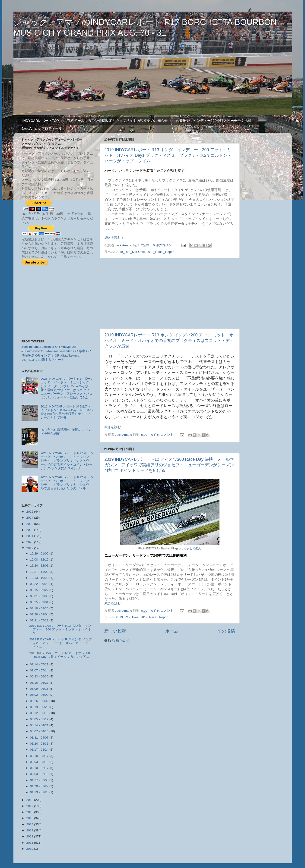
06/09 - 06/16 (40, 689)
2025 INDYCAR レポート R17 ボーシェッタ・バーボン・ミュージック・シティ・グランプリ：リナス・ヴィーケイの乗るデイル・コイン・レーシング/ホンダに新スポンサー (67, 461)
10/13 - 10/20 (40, 578)
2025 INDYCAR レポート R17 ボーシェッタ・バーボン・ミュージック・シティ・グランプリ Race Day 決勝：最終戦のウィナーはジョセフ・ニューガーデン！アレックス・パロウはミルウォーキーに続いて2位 (67, 388)
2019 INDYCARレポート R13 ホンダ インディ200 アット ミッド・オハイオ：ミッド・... (61, 643)
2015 (30, 818)
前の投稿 (226, 631)
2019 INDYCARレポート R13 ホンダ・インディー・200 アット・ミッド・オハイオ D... (60, 629)
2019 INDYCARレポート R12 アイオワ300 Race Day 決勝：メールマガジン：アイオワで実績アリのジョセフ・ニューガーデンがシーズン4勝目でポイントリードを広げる (169, 465)
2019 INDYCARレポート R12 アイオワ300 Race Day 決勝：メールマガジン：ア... (59, 655)
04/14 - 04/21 (40, 725)
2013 (30, 830)
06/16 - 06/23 (40, 683)
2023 (30, 524)
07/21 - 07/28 (40, 620)
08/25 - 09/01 (40, 602)
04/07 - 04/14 (40, 731)
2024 (30, 518)
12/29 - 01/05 (40, 553)
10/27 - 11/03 (40, 572)
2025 (30, 512)
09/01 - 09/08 (40, 596)
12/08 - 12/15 (40, 559)
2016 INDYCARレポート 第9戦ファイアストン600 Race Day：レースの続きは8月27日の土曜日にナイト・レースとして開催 (67, 412)
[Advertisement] (170, 293)
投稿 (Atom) (121, 641)
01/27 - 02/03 (40, 780)
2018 (30, 800)
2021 (30, 536)
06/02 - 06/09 (40, 695)
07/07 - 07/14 (40, 670)
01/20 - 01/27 (40, 786)
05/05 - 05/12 (40, 719)
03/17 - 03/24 (40, 750)
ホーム (172, 631)
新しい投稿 (115, 631)
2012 (30, 836)
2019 (30, 548)
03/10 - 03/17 (40, 756)
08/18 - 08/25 (40, 608)
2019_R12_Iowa (127, 617)
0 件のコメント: (165, 245)
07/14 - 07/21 (40, 664)
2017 (30, 806)
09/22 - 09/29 (40, 584)
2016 (30, 812)
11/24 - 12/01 (40, 566)
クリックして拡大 (190, 548)
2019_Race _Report (160, 252)
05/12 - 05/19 (40, 713)
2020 (30, 542)
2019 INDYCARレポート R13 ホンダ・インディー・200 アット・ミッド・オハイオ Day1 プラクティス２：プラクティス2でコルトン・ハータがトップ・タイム (168, 155)
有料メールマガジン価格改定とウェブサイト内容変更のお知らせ (117, 121)
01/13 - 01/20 (40, 792)
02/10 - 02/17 (40, 768)
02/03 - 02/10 (40, 774)
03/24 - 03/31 (40, 744)
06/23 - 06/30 (40, 676)
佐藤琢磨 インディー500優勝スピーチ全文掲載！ (215, 121)
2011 (30, 843)
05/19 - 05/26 (40, 707)
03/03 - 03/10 (40, 762)
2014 (30, 824)
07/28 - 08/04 (40, 614)
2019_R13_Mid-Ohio (130, 252)
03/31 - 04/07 (40, 738)
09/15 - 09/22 (40, 590)
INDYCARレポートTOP (41, 121)
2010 (30, 849)
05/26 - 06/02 (40, 701)
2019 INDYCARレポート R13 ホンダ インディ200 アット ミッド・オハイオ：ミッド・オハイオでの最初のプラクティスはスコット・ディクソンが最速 (169, 341)
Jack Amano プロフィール (42, 128)
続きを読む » (114, 238)
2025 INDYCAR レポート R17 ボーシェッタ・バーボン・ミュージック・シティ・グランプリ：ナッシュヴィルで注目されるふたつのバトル (67, 483)
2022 (30, 530)
